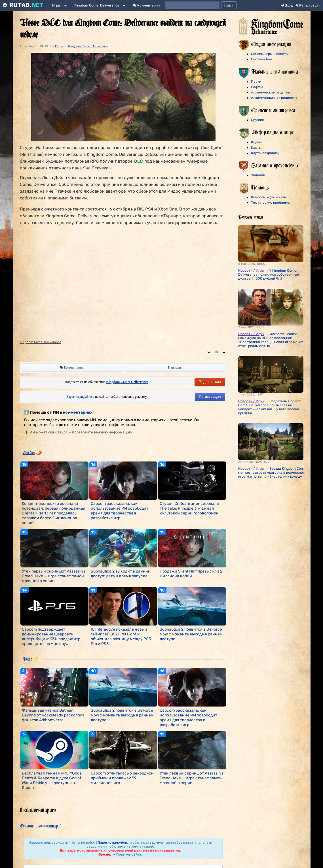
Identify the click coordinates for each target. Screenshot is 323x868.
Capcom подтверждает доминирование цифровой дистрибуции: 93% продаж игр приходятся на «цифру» (51, 637)
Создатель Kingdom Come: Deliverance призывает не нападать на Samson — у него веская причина (270, 407)
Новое (27, 659)
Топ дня (29, 452)
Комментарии (146, 5)
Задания (258, 175)
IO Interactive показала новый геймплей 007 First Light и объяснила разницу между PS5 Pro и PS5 (121, 637)
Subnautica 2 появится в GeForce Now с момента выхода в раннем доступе (191, 634)
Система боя (261, 59)
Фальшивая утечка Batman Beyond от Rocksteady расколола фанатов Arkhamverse (53, 715)
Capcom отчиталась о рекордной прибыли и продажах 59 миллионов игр (122, 778)
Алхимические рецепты (270, 92)
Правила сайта (129, 854)
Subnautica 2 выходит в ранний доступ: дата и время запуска (121, 574)
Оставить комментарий (41, 826)
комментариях (78, 412)
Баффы (257, 87)
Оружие (257, 120)
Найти (229, 5)
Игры (56, 5)
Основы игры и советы (270, 54)
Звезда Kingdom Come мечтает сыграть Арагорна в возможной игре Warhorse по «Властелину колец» (272, 473)
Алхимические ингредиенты (274, 98)
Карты (256, 148)
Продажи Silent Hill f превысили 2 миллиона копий (191, 574)
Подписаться (210, 382)
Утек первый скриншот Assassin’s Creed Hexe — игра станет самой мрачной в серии (54, 576)
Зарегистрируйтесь (80, 397)
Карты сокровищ (265, 153)
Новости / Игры (251, 271)
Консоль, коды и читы (269, 197)
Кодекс (257, 142)
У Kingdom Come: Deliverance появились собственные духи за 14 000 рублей (269, 275)
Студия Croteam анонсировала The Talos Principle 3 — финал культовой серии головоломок (189, 508)
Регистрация (210, 396)
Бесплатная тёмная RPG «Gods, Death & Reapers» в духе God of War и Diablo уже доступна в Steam (52, 780)
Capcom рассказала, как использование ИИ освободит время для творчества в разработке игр (120, 511)
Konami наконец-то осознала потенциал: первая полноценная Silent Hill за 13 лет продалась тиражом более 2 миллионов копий (54, 513)
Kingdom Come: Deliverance (97, 5)
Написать (175, 367)
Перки (256, 82)
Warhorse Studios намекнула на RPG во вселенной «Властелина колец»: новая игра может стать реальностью (271, 340)
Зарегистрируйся (113, 843)
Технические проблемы (270, 203)
